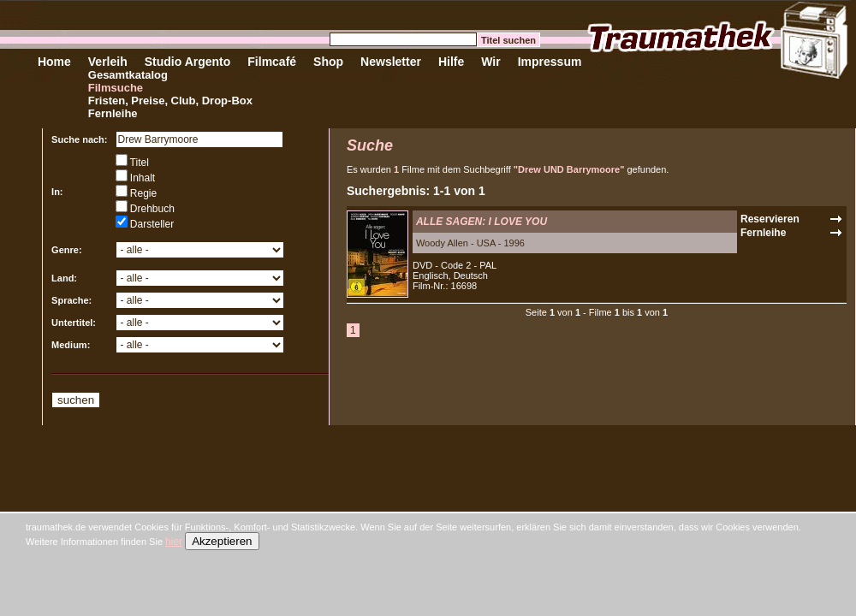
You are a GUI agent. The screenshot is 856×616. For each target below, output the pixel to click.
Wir (490, 62)
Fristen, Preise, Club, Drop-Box (170, 101)
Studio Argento (188, 62)
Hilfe (451, 62)
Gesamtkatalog (128, 75)
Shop (328, 62)
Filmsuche (116, 88)
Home (54, 62)
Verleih (108, 62)
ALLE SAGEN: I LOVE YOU (481, 222)
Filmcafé (272, 62)
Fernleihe (113, 113)
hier (174, 542)
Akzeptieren (222, 541)
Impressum (550, 62)
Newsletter (391, 62)
